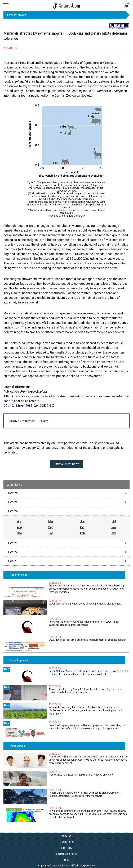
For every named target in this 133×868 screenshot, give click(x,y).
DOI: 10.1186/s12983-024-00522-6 (27, 406)
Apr (19, 521)
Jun (82, 521)
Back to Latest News (66, 464)
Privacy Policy (66, 842)
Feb (82, 533)
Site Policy (67, 848)
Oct (82, 527)
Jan (51, 533)
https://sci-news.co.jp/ (20, 448)
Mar (114, 533)
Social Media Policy (66, 854)
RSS (67, 860)
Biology (43, 421)
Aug (19, 527)
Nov (114, 527)
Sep (51, 527)
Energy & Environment (22, 421)
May (51, 521)
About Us (66, 836)
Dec (19, 533)
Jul (114, 521)
